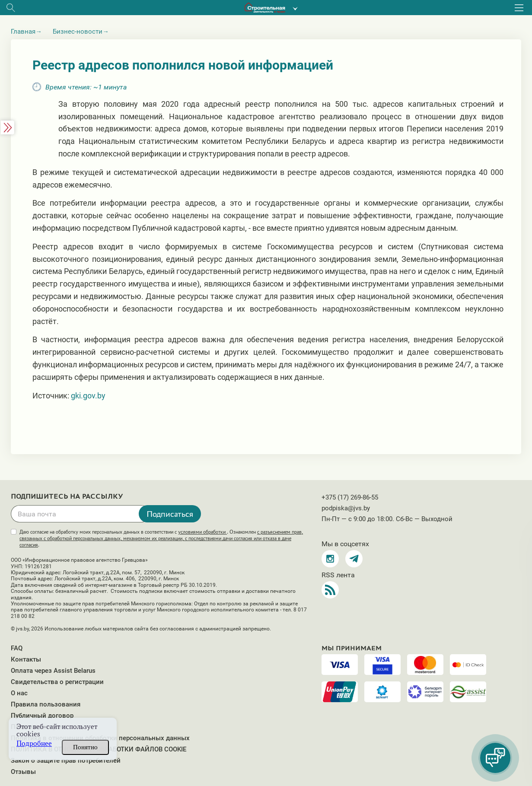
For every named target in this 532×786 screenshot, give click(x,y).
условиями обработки (202, 532)
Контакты (26, 659)
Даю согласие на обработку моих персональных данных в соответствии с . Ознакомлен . (161, 538)
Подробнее (34, 743)
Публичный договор (42, 716)
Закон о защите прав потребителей (66, 761)
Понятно (85, 747)
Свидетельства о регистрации (57, 682)
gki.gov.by (88, 396)
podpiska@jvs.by (346, 508)
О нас (19, 693)
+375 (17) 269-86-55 (350, 497)
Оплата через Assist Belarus (53, 671)
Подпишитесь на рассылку (67, 496)
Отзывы (23, 772)
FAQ (17, 648)
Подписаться (170, 514)
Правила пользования (46, 704)
